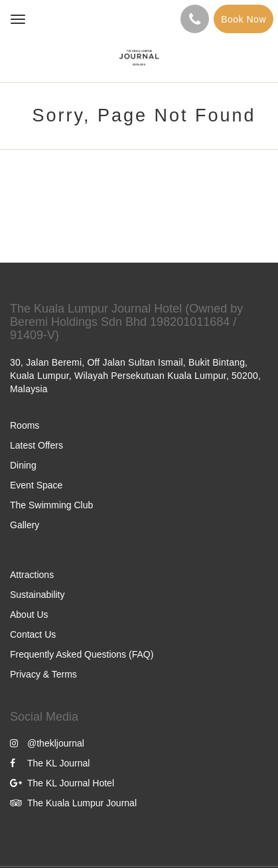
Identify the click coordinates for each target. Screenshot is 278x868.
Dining (23, 465)
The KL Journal (50, 763)
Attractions (32, 575)
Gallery (25, 525)
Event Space (36, 485)
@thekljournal (47, 743)
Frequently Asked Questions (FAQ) (82, 654)
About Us (29, 615)
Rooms (25, 425)
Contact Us (33, 634)
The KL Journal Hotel (62, 783)
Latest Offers (36, 445)
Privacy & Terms (43, 674)
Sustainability (37, 595)
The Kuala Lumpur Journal (73, 803)
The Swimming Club (51, 505)
